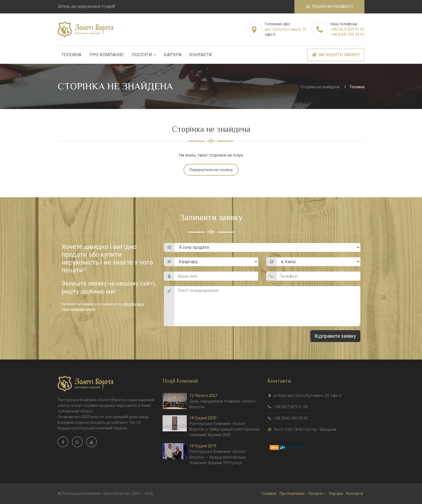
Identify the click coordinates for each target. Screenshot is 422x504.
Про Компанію (106, 55)
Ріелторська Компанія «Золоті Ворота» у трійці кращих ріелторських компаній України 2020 (224, 429)
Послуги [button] (144, 55)
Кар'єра (173, 55)
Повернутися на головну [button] (211, 170)
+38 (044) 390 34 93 (347, 34)
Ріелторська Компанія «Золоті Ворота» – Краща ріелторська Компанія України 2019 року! (217, 457)
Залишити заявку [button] (336, 55)
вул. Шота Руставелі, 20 (286, 29)
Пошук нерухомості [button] (330, 7)
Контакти (201, 55)
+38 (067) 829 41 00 (347, 29)
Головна (71, 55)
